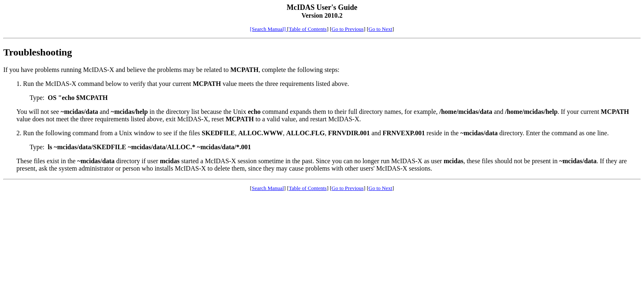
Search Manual (268, 188)
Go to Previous (347, 29)
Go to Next (380, 29)
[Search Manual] (269, 29)
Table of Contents (308, 29)
